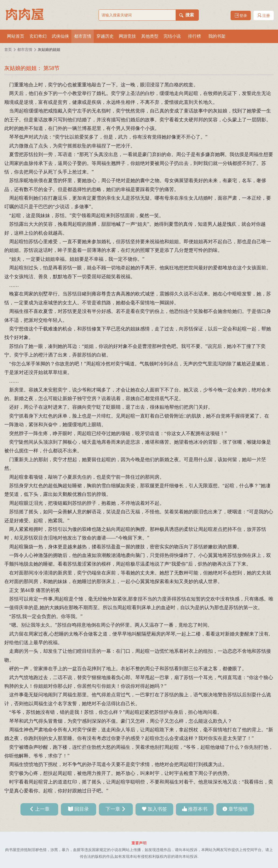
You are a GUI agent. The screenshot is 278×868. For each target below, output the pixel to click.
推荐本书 (198, 809)
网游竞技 (127, 36)
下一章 (113, 809)
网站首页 (16, 36)
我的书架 (217, 36)
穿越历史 (105, 36)
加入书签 (157, 809)
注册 (264, 15)
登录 (241, 15)
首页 (8, 50)
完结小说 (172, 36)
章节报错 (238, 809)
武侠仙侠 (60, 36)
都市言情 (83, 36)
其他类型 (150, 36)
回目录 (82, 809)
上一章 (42, 809)
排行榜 (194, 36)
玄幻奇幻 (38, 36)
